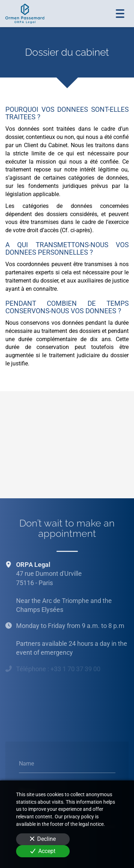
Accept (43, 851)
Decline (43, 839)
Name (26, 764)
